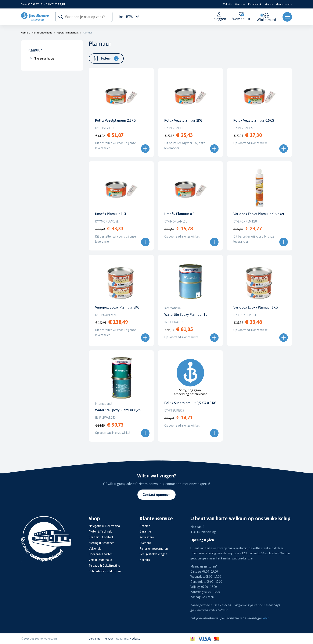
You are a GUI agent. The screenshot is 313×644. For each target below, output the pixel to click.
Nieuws (269, 4)
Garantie (145, 531)
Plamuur (87, 33)
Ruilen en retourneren (154, 549)
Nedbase (135, 639)
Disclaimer (95, 639)
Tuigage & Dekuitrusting (104, 566)
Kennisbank (255, 4)
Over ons (240, 4)
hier (266, 618)
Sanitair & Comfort (101, 537)
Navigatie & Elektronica (104, 526)
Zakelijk (228, 4)
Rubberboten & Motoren (105, 571)
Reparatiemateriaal (67, 33)
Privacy (109, 639)
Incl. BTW (129, 17)
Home (24, 33)
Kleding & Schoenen (102, 543)
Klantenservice (284, 4)
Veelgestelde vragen (153, 554)
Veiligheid (95, 549)
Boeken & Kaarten (101, 554)
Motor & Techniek (100, 531)
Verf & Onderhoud (42, 33)
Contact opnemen (156, 495)
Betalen (145, 526)
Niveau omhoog (44, 58)
